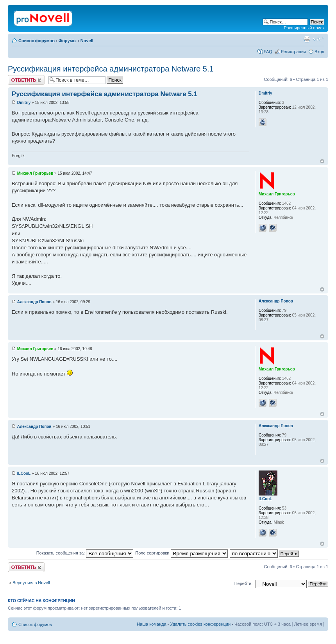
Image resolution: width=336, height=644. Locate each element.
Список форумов (37, 41)
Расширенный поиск (304, 28)
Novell (87, 41)
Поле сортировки (181, 553)
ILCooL (24, 473)
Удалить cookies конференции (201, 624)
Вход (319, 52)
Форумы (68, 41)
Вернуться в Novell (31, 583)
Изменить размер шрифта (319, 39)
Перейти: (244, 583)
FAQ (268, 52)
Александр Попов (34, 302)
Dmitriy (24, 103)
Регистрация (293, 52)
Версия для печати (307, 39)
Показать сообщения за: (85, 553)
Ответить (26, 80)
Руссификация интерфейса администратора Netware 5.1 (111, 69)
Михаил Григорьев (35, 173)
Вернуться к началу (322, 161)
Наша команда (151, 624)
